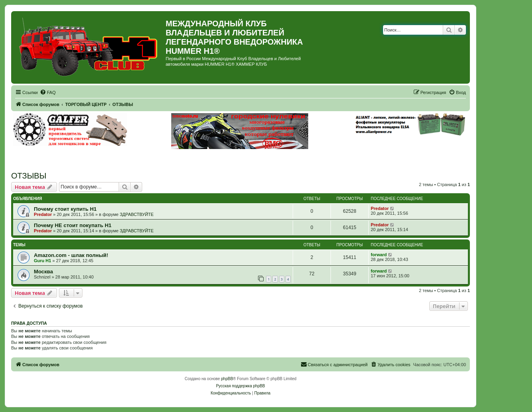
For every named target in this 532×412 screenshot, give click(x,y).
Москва (43, 272)
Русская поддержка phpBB (240, 386)
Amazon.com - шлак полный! (71, 255)
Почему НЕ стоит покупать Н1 (73, 225)
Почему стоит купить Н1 (65, 209)
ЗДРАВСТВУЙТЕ (137, 214)
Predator (43, 214)
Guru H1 (42, 261)
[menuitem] (48, 92)
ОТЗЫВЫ (29, 176)
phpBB (227, 379)
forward (379, 255)
